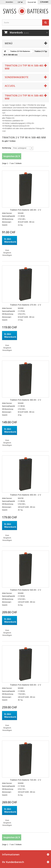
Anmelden (9, 2)
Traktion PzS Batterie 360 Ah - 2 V (26, 400)
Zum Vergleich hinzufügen (7, 253)
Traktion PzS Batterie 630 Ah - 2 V (26, 685)
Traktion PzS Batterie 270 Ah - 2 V (26, 305)
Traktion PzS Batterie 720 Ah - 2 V (26, 780)
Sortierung (7, 148)
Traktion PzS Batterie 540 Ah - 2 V (26, 590)
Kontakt (45, 2)
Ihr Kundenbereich (13, 862)
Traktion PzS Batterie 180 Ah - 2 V (26, 210)
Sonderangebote (17, 77)
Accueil (10, 86)
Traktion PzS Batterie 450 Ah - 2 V (26, 495)
